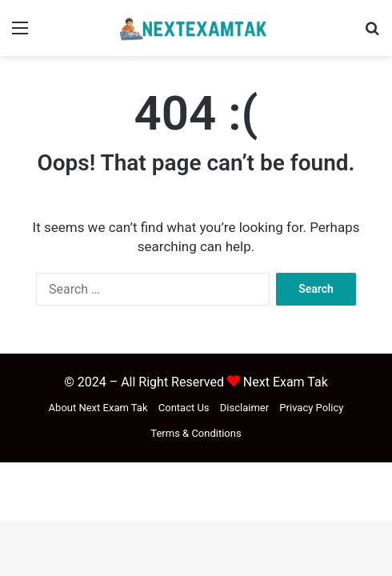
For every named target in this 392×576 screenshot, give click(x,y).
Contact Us (184, 408)
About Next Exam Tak (98, 408)
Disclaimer (244, 408)
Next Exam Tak (286, 382)
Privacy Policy (311, 408)
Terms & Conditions (196, 433)
